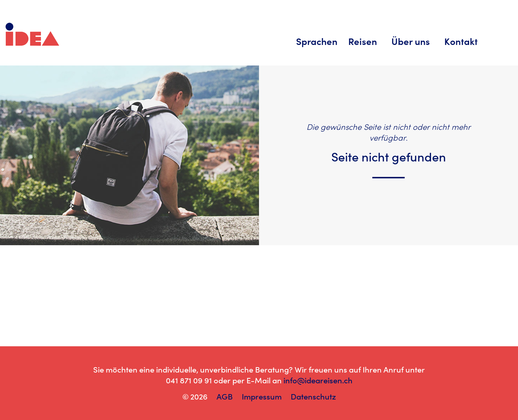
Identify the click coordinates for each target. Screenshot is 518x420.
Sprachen (317, 41)
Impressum (262, 397)
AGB (225, 397)
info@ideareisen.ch (318, 380)
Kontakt (461, 41)
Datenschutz (313, 397)
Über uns (411, 41)
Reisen (363, 41)
